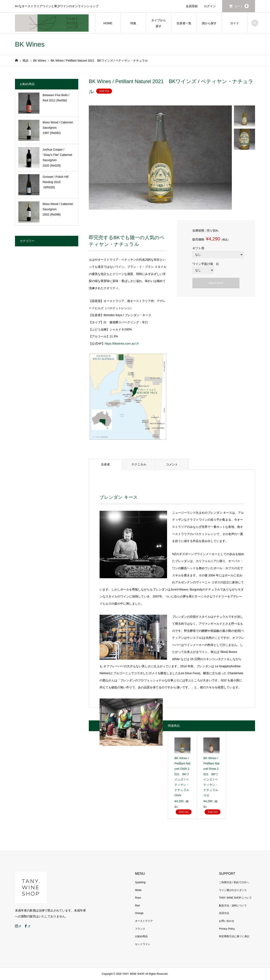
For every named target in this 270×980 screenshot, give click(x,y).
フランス (140, 929)
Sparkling (140, 882)
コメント (172, 464)
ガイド (235, 23)
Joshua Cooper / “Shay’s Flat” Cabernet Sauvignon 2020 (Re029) (57, 158)
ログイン (210, 6)
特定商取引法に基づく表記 (234, 936)
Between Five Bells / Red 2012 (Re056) (56, 98)
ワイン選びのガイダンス (233, 890)
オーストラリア (144, 921)
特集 (133, 23)
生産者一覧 (184, 23)
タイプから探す (159, 23)
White (138, 890)
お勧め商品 (141, 936)
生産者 (105, 464)
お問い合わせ (227, 921)
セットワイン (143, 944)
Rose (138, 898)
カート (242, 6)
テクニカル (139, 464)
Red (137, 906)
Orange (139, 913)
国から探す (209, 23)
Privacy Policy (227, 929)
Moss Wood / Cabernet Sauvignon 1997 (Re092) (58, 128)
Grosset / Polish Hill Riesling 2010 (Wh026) (55, 182)
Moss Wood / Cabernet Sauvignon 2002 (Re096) (58, 209)
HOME (108, 23)
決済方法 (224, 913)
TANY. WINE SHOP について (235, 898)
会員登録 (192, 6)
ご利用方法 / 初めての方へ (234, 882)
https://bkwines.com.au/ (122, 344)
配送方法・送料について (233, 906)
